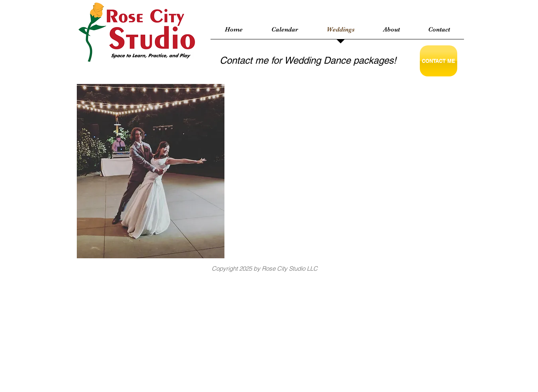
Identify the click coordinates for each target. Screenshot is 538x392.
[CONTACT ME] (439, 61)
